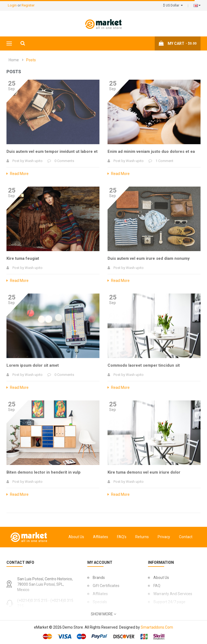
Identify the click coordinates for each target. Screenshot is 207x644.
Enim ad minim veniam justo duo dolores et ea (151, 151)
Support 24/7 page (169, 602)
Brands (99, 578)
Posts (31, 60)
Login (13, 5)
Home (14, 60)
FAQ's (122, 537)
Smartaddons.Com (157, 627)
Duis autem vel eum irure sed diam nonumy (149, 258)
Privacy (164, 537)
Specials (100, 602)
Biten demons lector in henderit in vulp (44, 472)
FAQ (157, 586)
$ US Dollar (173, 5)
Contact (186, 537)
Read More (18, 174)
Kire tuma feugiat (23, 258)
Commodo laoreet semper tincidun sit (144, 365)
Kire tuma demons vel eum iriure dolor (144, 472)
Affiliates (101, 537)
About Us (76, 537)
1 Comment (164, 161)
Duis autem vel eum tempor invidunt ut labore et (52, 151)
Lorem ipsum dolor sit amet (33, 365)
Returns (142, 537)
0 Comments (64, 161)
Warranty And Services (173, 594)
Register (28, 5)
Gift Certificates (106, 586)
